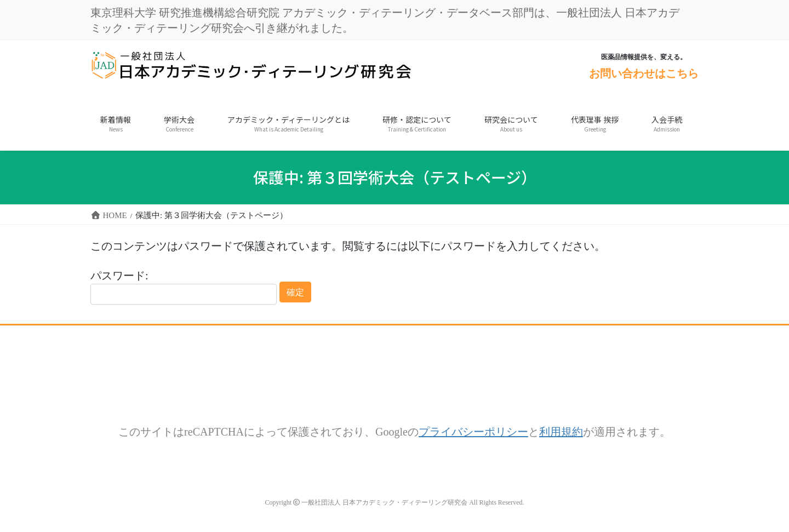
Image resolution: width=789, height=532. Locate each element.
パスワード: (184, 287)
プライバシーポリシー (473, 431)
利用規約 (561, 431)
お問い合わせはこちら (644, 73)
